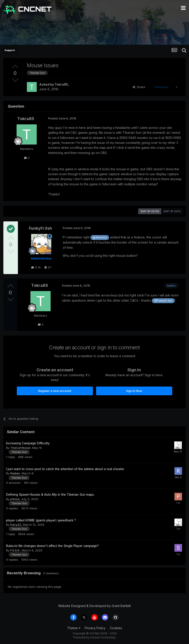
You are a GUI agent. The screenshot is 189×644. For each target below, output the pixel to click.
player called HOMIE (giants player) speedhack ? (41, 520)
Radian (15, 473)
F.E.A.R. (15, 550)
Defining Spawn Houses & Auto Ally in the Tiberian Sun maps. (50, 495)
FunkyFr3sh (40, 228)
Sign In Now (134, 391)
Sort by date (172, 211)
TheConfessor (20, 448)
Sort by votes (150, 211)
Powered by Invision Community (94, 637)
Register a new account (55, 391)
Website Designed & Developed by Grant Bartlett (94, 606)
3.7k (36, 267)
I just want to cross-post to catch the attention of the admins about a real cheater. (65, 469)
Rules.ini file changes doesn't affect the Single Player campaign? (52, 546)
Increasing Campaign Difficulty (28, 443)
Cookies (116, 628)
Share (139, 87)
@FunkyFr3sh (163, 301)
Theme (74, 628)
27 (48, 267)
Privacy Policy (95, 628)
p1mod (15, 499)
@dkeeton (100, 237)
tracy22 (16, 525)
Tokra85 (61, 84)
